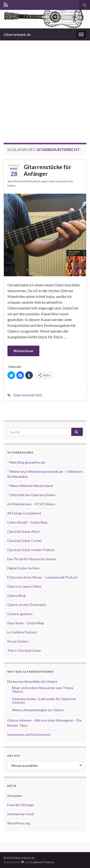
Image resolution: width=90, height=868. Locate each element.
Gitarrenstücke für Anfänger (48, 170)
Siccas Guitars (18, 641)
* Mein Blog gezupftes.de (26, 462)
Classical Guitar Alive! (24, 531)
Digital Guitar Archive (23, 568)
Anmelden (15, 796)
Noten (12, 186)
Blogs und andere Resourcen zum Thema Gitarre (43, 690)
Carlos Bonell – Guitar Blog (27, 522)
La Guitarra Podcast (22, 632)
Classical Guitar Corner (24, 541)
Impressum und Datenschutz (29, 734)
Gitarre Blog (16, 595)
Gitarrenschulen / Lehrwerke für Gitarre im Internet (44, 701)
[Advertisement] (45, 88)
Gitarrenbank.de (17, 34)
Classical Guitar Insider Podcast (31, 550)
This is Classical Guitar (24, 650)
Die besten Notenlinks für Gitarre (32, 681)
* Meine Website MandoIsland (30, 486)
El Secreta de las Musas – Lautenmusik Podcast (43, 577)
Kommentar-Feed (20, 814)
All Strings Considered (24, 513)
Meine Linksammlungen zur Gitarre (38, 710)
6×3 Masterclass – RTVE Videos (31, 504)
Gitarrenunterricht (61, 181)
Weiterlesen (23, 351)
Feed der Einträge (21, 805)
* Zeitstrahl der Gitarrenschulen (31, 495)
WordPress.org (19, 823)
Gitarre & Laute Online (24, 586)
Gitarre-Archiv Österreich (27, 605)
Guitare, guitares (20, 614)
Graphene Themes (42, 862)
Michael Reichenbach (27, 181)
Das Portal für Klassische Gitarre (32, 559)
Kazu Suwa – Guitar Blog (26, 623)
